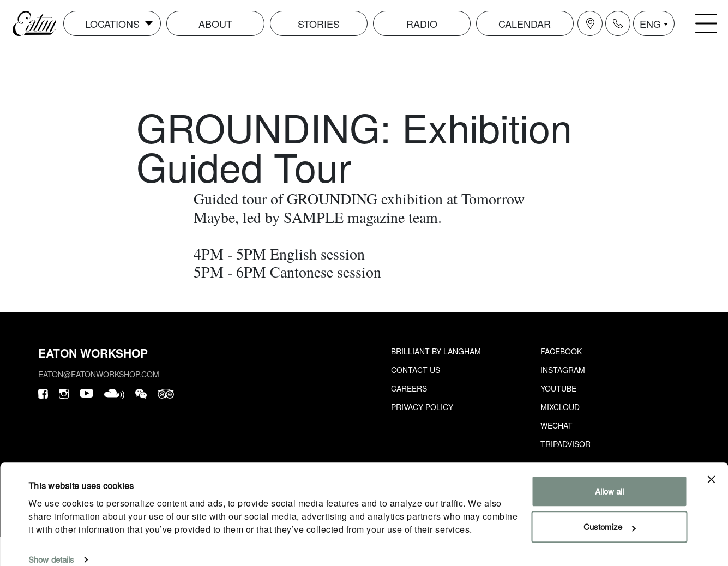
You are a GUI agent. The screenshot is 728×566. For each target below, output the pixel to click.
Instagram (563, 370)
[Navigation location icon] (590, 23)
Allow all (609, 476)
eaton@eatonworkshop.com (99, 374)
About (215, 23)
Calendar (525, 23)
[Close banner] (711, 465)
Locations (112, 23)
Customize (609, 512)
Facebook (561, 351)
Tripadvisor (565, 444)
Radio (422, 23)
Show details (51, 544)
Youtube (558, 388)
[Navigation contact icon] (618, 23)
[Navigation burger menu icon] (706, 23)
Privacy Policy (422, 407)
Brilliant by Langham (436, 351)
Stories (319, 23)
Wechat (556, 425)
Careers (409, 388)
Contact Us (416, 370)
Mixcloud (560, 407)
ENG (650, 23)
